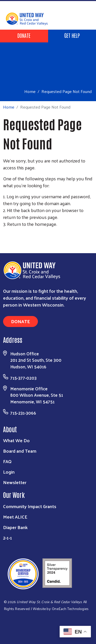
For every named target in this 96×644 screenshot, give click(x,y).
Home (30, 91)
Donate (24, 35)
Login (9, 472)
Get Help (72, 35)
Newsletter (15, 482)
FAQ (7, 461)
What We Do (16, 440)
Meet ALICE (15, 517)
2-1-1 (8, 538)
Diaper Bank (15, 527)
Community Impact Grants (30, 506)
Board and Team (20, 451)
